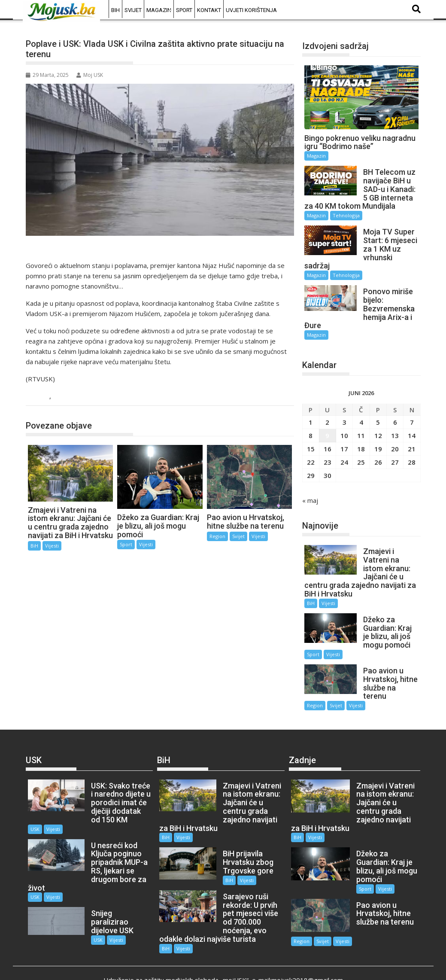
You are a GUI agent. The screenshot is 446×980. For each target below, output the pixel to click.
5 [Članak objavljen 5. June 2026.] (378, 414)
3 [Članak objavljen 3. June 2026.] (344, 414)
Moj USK (90, 75)
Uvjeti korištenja (251, 10)
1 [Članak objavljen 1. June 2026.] (311, 414)
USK (41, 397)
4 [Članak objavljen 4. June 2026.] (361, 414)
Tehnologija (346, 215)
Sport (184, 10)
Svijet (133, 10)
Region (217, 536)
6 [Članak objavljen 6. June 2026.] (395, 414)
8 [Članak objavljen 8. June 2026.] (311, 427)
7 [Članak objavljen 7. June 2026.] (412, 414)
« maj (310, 492)
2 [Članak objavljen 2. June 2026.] (327, 414)
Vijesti (63, 397)
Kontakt (209, 10)
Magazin (159, 10)
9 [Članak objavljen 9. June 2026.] (327, 427)
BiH (115, 10)
